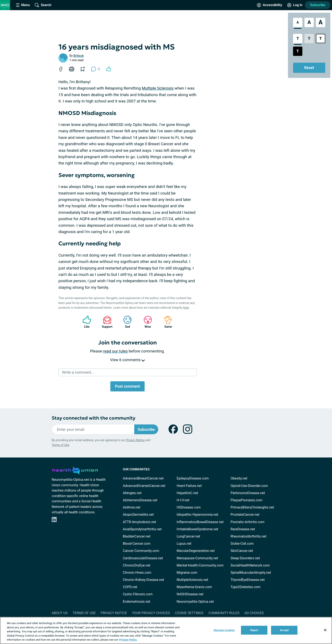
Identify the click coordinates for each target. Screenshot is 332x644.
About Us (60, 613)
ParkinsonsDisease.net (248, 493)
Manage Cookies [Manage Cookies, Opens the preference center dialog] (224, 630)
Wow (146, 322)
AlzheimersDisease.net (140, 500)
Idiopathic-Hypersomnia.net (197, 515)
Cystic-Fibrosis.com (138, 594)
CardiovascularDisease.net (143, 558)
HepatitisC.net (187, 493)
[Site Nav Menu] (23, 5)
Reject (254, 630)
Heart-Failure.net (189, 486)
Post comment (127, 386)
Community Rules (224, 613)
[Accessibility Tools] (269, 5)
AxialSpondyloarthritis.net (142, 529)
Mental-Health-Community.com (200, 565)
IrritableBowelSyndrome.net (197, 529)
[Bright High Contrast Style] (321, 39)
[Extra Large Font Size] (321, 22)
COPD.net (130, 587)
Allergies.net (132, 493)
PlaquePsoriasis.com (247, 500)
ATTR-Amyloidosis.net (139, 522)
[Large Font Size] (309, 22)
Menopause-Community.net (197, 558)
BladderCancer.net (137, 536)
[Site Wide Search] (43, 5)
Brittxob (79, 56)
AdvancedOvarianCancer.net (144, 486)
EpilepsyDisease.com (193, 478)
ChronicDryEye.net (137, 565)
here (186, 308)
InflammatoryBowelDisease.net (200, 522)
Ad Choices (254, 613)
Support (106, 322)
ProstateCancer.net (245, 515)
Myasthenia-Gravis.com (194, 587)
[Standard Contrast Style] (298, 39)
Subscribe (318, 5)
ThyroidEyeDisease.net (248, 580)
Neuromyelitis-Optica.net (195, 602)
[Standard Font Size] (298, 22)
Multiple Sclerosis (158, 88)
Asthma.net (131, 507)
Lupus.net (184, 544)
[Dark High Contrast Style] (298, 51)
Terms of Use (60, 445)
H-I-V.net (183, 500)
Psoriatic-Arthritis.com (248, 522)
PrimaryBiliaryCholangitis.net (252, 507)
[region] (166, 630)
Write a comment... (78, 372)
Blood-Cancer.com (137, 544)
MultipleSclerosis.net (192, 580)
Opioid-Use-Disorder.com (249, 486)
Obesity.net (239, 478)
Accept (284, 630)
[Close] (325, 630)
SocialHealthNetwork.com (250, 565)
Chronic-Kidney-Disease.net (143, 580)
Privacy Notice (135, 440)
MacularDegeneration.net (196, 551)
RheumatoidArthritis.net (249, 536)
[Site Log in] (295, 5)
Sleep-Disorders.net (245, 558)
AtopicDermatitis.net (138, 515)
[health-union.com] (75, 470)
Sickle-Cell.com (242, 544)
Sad (125, 322)
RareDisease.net (243, 529)
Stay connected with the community (93, 418)
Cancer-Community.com (141, 551)
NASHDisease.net (190, 594)
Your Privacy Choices (151, 613)
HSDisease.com (189, 507)
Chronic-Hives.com (137, 573)
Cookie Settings (189, 613)
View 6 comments (127, 360)
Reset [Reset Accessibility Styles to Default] (309, 68)
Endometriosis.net (136, 602)
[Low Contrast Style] (309, 39)
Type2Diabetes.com (246, 587)
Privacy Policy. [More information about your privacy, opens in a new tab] (128, 640)
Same (166, 322)
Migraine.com (187, 573)
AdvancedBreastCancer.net (143, 478)
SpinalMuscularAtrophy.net (251, 573)
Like (85, 322)
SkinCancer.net (242, 551)
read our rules (115, 351)
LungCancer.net (188, 536)
